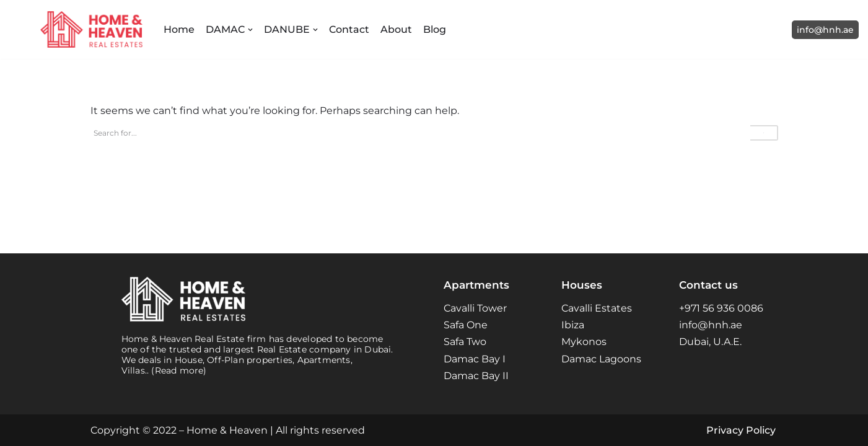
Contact (349, 29)
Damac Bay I (475, 359)
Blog (435, 29)
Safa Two (465, 342)
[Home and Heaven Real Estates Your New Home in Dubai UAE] (91, 29)
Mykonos (584, 342)
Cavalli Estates (597, 308)
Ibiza (573, 325)
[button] (250, 30)
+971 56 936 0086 (721, 308)
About (396, 29)
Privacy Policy (741, 430)
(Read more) (179, 370)
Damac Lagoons (601, 359)
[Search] (420, 133)
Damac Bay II (476, 376)
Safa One (466, 325)
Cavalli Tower (475, 308)
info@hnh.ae (825, 30)
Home (179, 29)
